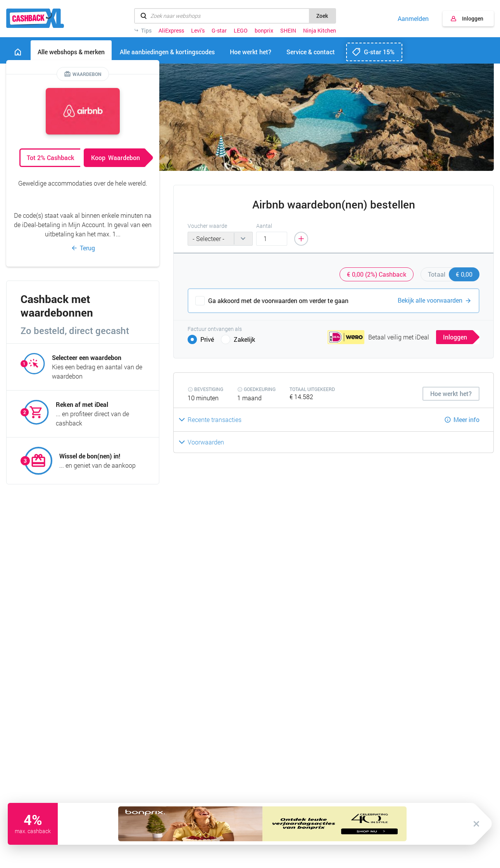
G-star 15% (379, 52)
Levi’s (198, 31)
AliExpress (171, 31)
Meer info (466, 419)
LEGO (241, 31)
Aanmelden (413, 19)
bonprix (264, 31)
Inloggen (473, 18)
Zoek (322, 16)
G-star (219, 31)
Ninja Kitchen (320, 31)
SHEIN (288, 31)
